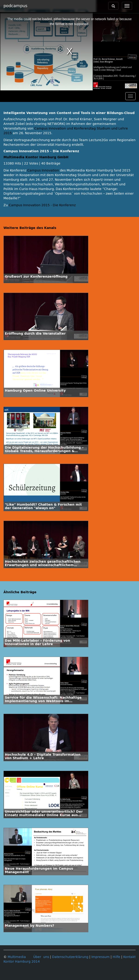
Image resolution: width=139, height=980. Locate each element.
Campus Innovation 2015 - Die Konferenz (42, 205)
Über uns (41, 957)
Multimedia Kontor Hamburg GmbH (36, 157)
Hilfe (116, 957)
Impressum (100, 957)
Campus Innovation (43, 170)
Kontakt (129, 957)
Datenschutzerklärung (70, 957)
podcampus (15, 6)
